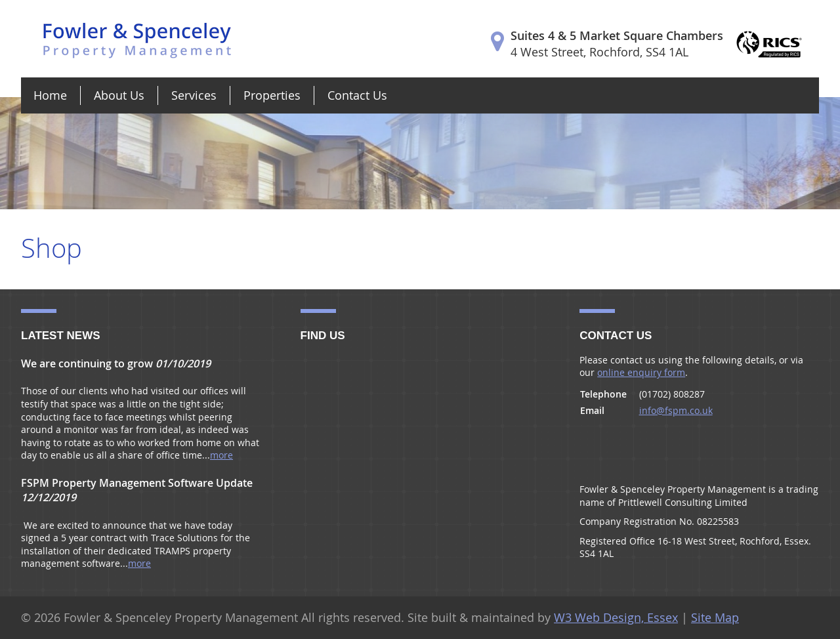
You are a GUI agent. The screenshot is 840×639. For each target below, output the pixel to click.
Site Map (715, 617)
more (221, 455)
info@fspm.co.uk (676, 410)
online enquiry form (641, 372)
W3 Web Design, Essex (616, 617)
